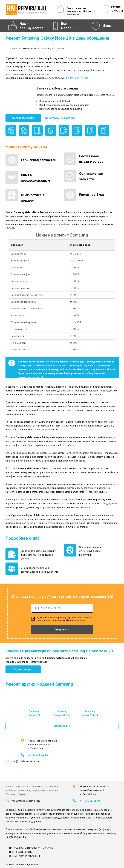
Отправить (62, 629)
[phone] (62, 608)
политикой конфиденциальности (69, 620)
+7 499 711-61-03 (77, 78)
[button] (23, 118)
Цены (107, 26)
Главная (13, 48)
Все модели (67, 26)
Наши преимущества (31, 26)
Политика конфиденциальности (22, 864)
